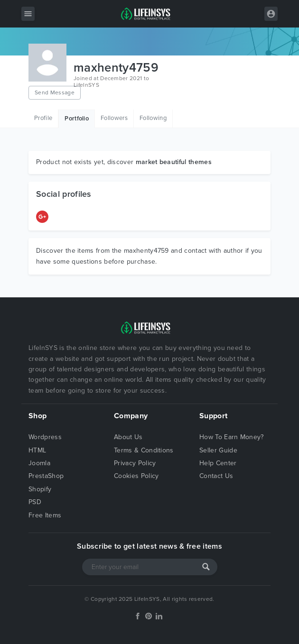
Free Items (45, 515)
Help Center (218, 463)
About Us (128, 437)
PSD (35, 502)
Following (153, 118)
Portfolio (77, 119)
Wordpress (45, 437)
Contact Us (216, 476)
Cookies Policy (136, 476)
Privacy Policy (135, 463)
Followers (114, 118)
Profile (43, 118)
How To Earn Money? (232, 437)
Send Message (55, 92)
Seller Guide (218, 450)
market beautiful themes (174, 162)
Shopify (40, 489)
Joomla (39, 463)
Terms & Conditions (144, 450)
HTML (37, 450)
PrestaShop (46, 476)
